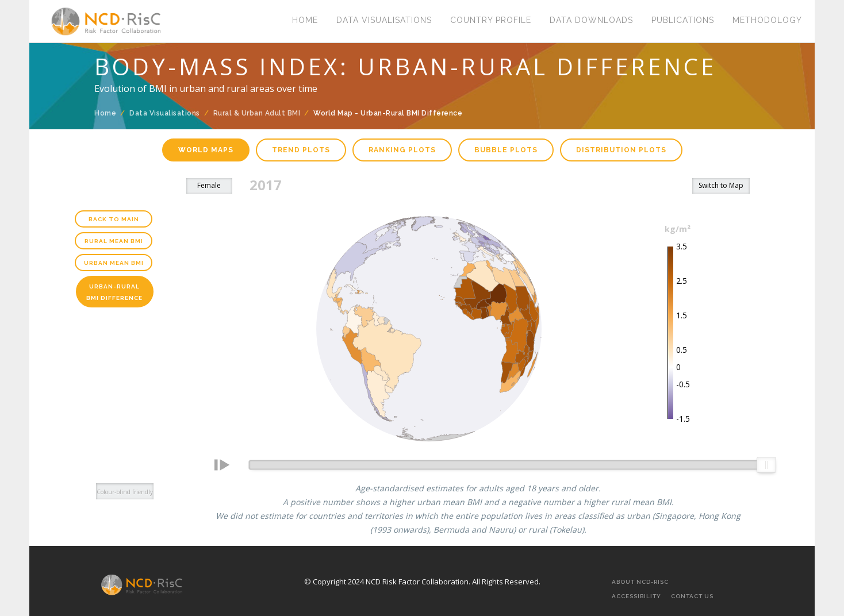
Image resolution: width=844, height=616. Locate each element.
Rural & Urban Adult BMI (257, 113)
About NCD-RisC (640, 582)
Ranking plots (402, 150)
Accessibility (636, 596)
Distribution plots (621, 150)
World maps (206, 150)
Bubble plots (506, 150)
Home (305, 20)
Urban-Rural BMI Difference (114, 292)
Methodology (767, 20)
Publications (683, 20)
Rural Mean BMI (114, 241)
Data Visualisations (384, 20)
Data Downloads (591, 20)
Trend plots (301, 150)
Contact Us (692, 596)
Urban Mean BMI (114, 263)
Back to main (114, 219)
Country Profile (491, 20)
